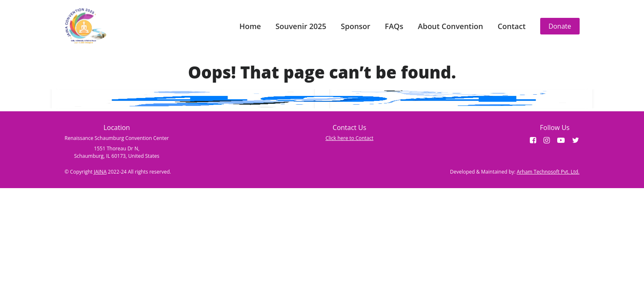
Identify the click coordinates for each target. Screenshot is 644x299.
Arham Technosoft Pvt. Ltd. (548, 172)
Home (250, 26)
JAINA (100, 172)
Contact (511, 26)
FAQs (394, 26)
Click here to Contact (349, 138)
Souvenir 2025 (301, 26)
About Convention (450, 26)
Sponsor (356, 26)
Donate (560, 26)
